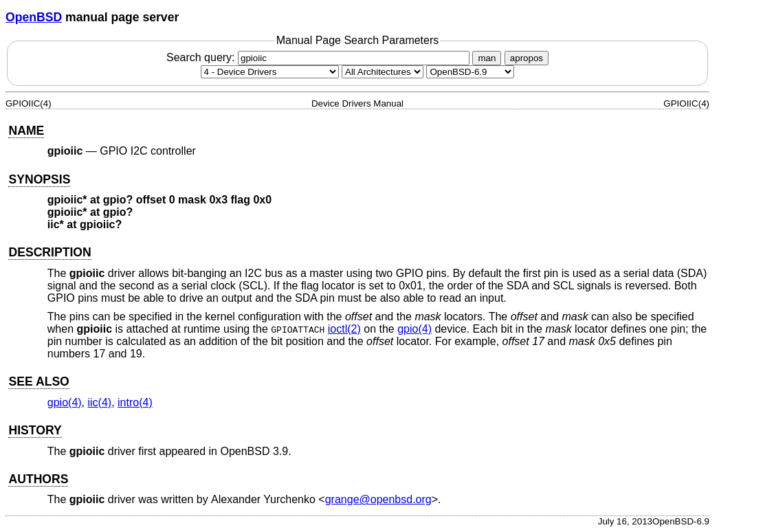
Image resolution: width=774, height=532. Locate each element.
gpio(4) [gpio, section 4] (414, 329)
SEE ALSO (38, 381)
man (487, 58)
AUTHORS (38, 479)
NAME (26, 131)
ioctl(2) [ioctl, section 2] (344, 329)
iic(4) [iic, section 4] (100, 402)
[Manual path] (470, 72)
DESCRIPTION (49, 252)
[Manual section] (270, 72)
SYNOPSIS (39, 179)
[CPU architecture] (383, 72)
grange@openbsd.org (378, 499)
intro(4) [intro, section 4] (135, 402)
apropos (527, 58)
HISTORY (35, 430)
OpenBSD (34, 17)
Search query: (320, 57)
